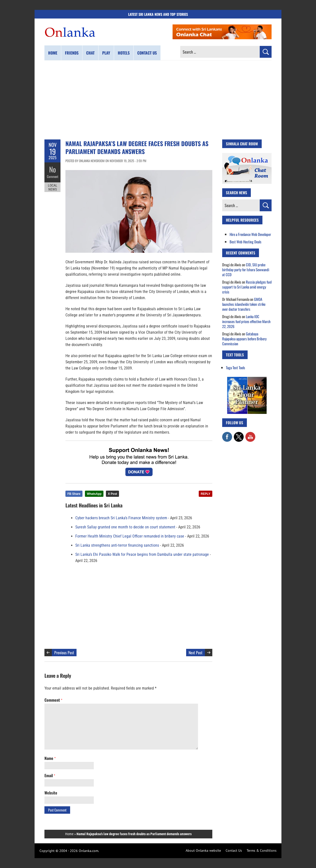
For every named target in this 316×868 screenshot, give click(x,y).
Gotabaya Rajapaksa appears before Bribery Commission (244, 339)
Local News (53, 187)
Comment (53, 176)
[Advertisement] (158, 100)
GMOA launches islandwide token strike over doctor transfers (244, 304)
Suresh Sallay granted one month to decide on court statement (125, 527)
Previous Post (64, 653)
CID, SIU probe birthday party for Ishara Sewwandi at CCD (246, 270)
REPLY (206, 494)
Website (51, 793)
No (52, 169)
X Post (112, 494)
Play (106, 53)
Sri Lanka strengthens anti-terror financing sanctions (117, 545)
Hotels (124, 53)
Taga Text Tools (236, 367)
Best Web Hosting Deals (246, 242)
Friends (72, 53)
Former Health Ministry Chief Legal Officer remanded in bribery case (130, 536)
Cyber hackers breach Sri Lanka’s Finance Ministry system (121, 518)
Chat (90, 53)
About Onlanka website (203, 850)
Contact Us (234, 850)
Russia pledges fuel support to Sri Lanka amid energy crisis (247, 287)
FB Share (74, 494)
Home (53, 53)
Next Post (196, 653)
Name (50, 758)
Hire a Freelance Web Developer (250, 234)
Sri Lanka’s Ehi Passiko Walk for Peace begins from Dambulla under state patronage (142, 554)
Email (50, 775)
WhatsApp (94, 494)
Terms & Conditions (262, 850)
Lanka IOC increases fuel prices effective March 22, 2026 (246, 321)
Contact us (147, 53)
